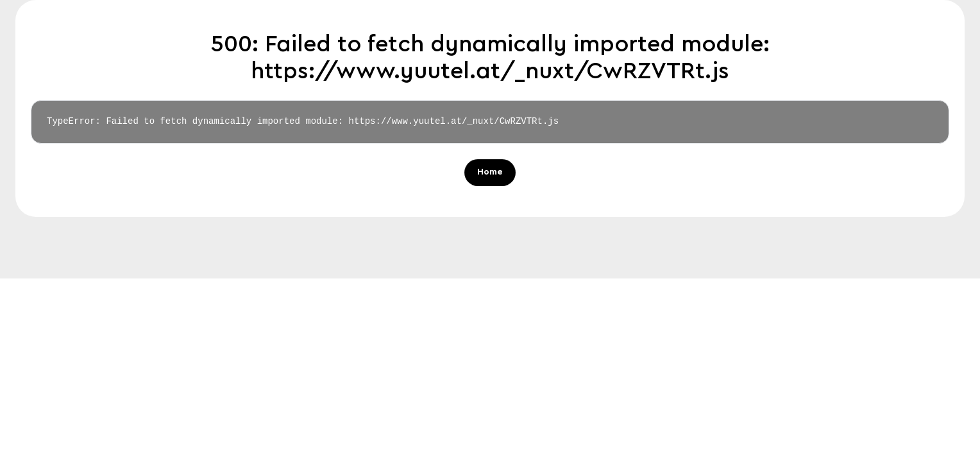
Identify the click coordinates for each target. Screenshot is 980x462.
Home (490, 173)
